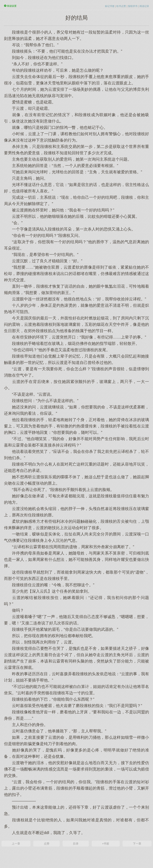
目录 (76, 844)
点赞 (47, 844)
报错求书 (133, 6)
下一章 (137, 844)
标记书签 (110, 6)
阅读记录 (144, 6)
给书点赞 (121, 6)
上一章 (16, 844)
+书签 (106, 844)
